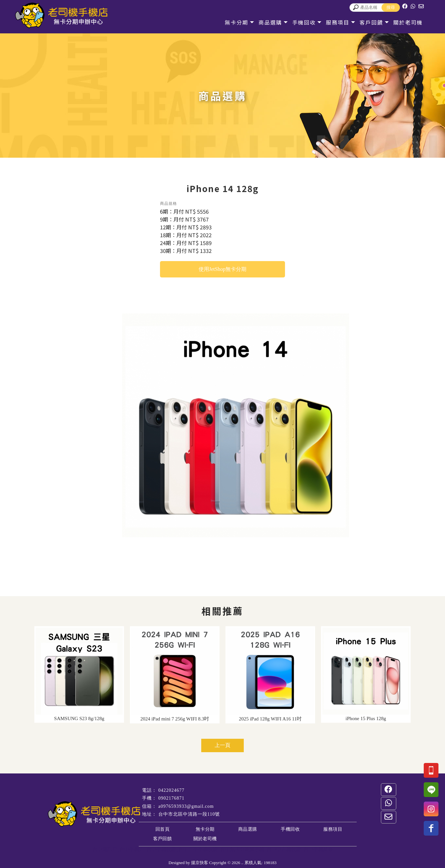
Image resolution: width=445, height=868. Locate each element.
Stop (242, 545)
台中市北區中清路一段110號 (189, 814)
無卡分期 (229, 22)
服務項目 (330, 22)
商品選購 (263, 22)
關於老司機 (401, 22)
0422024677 (171, 790)
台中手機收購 (161, 849)
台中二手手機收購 (198, 849)
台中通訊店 (105, 849)
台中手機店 (132, 849)
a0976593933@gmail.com (186, 806)
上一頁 (222, 745)
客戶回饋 (364, 22)
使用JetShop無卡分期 (223, 269)
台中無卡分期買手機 (242, 849)
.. (242, 863)
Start (237, 545)
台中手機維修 (318, 849)
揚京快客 (200, 863)
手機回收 (297, 22)
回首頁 (162, 829)
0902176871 (171, 798)
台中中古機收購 (284, 849)
